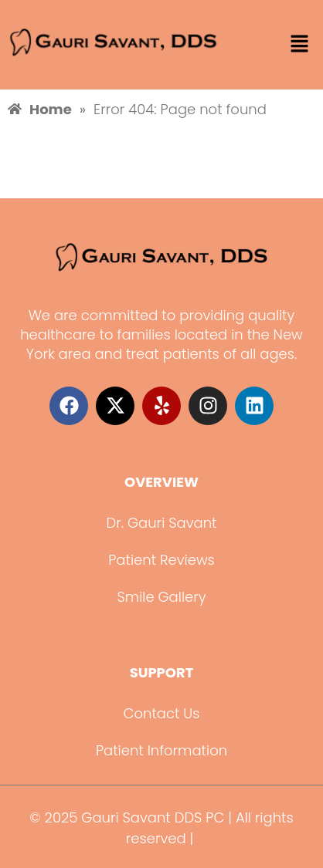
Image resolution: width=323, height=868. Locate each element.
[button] (300, 45)
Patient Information (161, 750)
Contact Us (162, 713)
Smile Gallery (161, 597)
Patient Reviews (161, 560)
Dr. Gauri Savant (162, 523)
